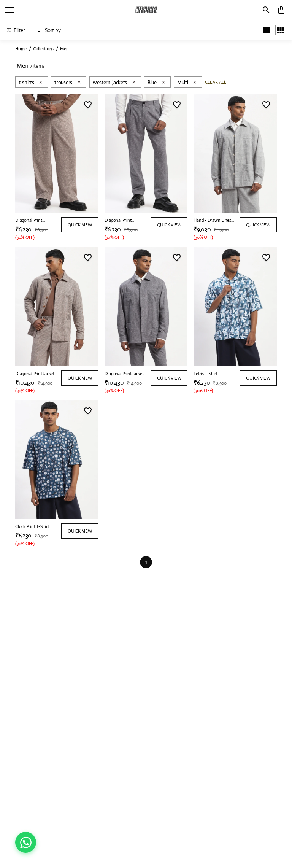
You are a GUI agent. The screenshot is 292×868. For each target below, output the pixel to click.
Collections (43, 49)
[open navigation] (9, 10)
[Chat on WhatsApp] (26, 842)
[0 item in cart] (281, 10)
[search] (266, 10)
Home (21, 49)
